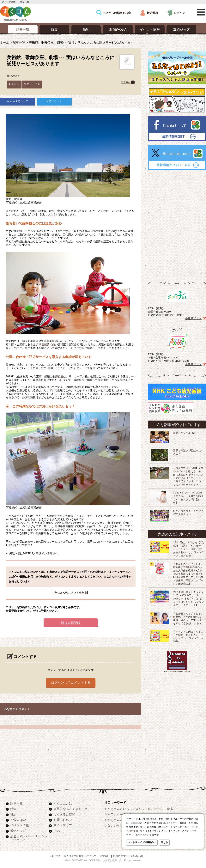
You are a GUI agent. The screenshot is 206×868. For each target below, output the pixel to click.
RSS (57, 831)
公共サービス (32, 84)
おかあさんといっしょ (120, 820)
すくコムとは (63, 803)
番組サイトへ (193, 318)
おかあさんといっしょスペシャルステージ (134, 809)
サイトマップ (63, 825)
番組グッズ (18, 831)
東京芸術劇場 (36, 387)
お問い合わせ (63, 820)
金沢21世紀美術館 (44, 344)
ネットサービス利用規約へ (142, 842)
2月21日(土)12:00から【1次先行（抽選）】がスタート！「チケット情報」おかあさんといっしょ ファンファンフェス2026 (189, 549)
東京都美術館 (49, 341)
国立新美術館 (30, 341)
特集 (13, 809)
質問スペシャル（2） (185, 433)
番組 (13, 814)
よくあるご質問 (64, 814)
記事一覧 (19, 42)
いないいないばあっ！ (120, 825)
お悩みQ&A (18, 820)
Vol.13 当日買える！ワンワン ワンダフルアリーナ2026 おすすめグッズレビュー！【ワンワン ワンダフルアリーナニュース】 (189, 599)
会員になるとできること (70, 809)
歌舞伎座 (58, 376)
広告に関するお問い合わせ (128, 856)
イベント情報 (20, 825)
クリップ (127, 61)
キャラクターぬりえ (118, 814)
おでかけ (14, 84)
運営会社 (105, 856)
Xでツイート (54, 101)
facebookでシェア (18, 101)
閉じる (164, 842)
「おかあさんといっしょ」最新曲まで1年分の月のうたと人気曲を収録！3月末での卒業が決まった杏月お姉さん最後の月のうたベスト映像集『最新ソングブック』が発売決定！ (188, 574)
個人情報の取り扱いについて (80, 856)
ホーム (5, 42)
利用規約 (55, 856)
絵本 (170, 809)
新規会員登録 (71, 623)
